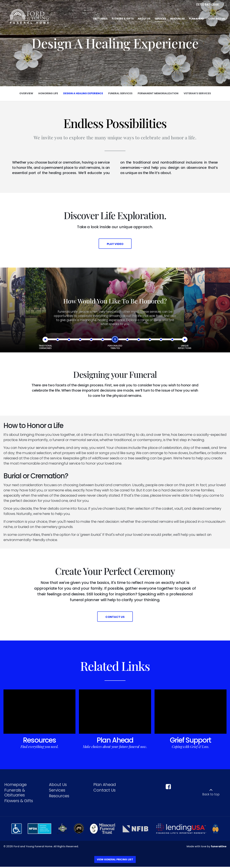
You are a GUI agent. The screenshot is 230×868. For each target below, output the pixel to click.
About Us (58, 786)
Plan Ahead (115, 741)
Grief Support (190, 741)
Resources (39, 741)
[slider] (115, 340)
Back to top (211, 796)
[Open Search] (225, 5)
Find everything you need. (40, 748)
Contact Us (104, 792)
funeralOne (219, 848)
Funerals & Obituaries (15, 794)
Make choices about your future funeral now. (115, 748)
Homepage (16, 786)
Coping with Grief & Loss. (191, 748)
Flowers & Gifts (19, 802)
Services (57, 792)
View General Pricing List (115, 861)
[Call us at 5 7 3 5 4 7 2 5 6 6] (207, 5)
